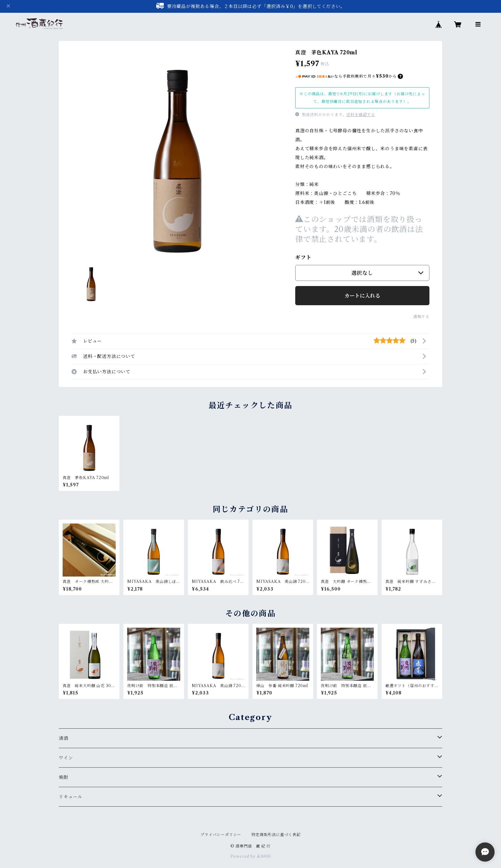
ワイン (66, 758)
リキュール (71, 797)
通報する (421, 317)
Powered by (251, 856)
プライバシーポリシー (221, 835)
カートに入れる (362, 296)
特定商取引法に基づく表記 (276, 835)
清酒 (64, 738)
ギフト (303, 257)
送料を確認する (361, 115)
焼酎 (64, 777)
